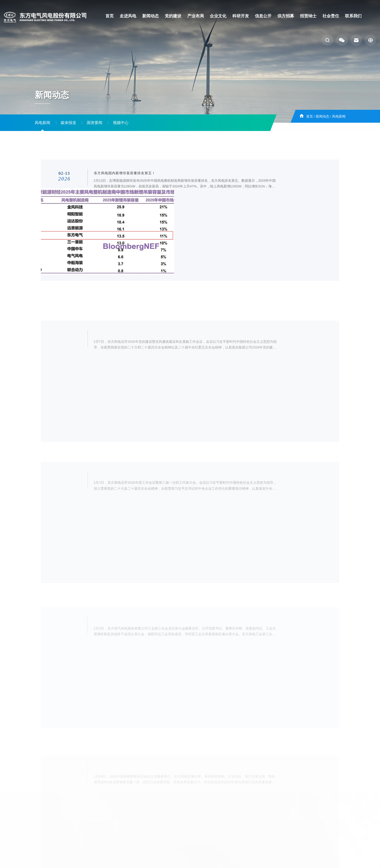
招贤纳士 (308, 16)
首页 (110, 16)
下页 (207, 765)
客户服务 (178, 809)
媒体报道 (68, 123)
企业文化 (218, 16)
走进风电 (128, 16)
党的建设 (173, 16)
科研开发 (241, 16)
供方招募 (286, 16)
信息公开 (263, 16)
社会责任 (331, 16)
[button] (327, 40)
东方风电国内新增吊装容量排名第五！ (124, 179)
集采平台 (202, 809)
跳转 (235, 766)
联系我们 (353, 16)
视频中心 (121, 123)
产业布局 (196, 16)
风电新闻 (339, 116)
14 (196, 765)
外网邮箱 (225, 809)
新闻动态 (150, 16)
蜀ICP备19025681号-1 (221, 819)
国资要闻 (95, 123)
